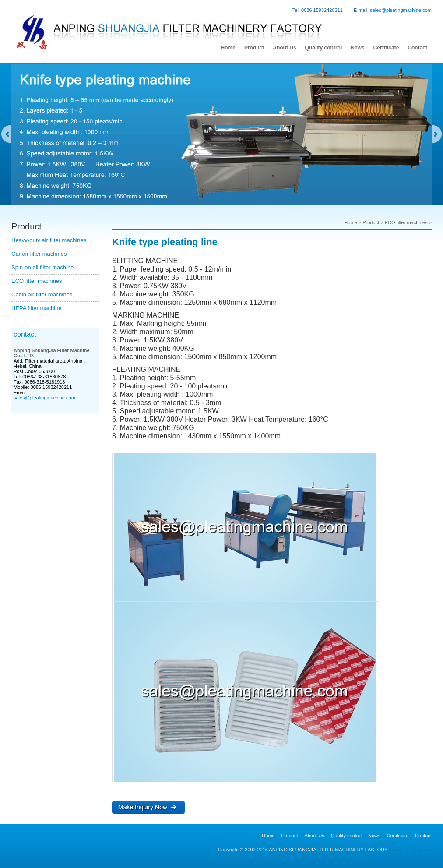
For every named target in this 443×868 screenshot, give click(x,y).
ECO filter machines (37, 281)
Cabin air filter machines (42, 295)
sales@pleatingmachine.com (401, 10)
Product (371, 222)
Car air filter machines (39, 254)
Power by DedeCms (410, 850)
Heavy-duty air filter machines (49, 240)
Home (350, 222)
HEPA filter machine (37, 308)
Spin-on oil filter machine (42, 267)
